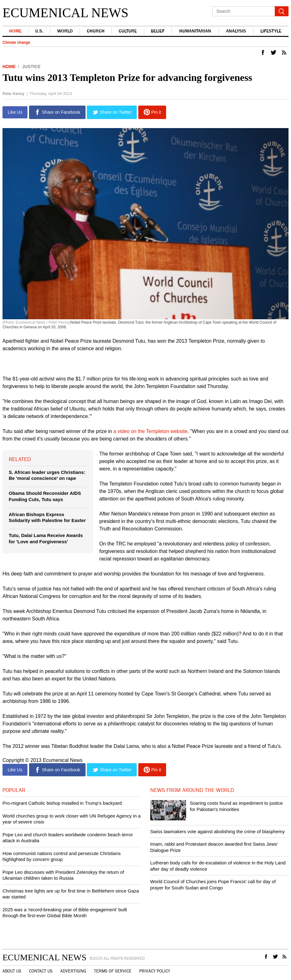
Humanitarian (195, 31)
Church (96, 31)
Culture (128, 31)
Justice (31, 67)
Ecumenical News (65, 13)
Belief (158, 31)
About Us (12, 971)
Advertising (73, 971)
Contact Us (41, 971)
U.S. (39, 31)
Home (15, 31)
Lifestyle (271, 31)
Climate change (16, 42)
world (65, 31)
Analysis (236, 31)
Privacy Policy (155, 971)
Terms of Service (113, 971)
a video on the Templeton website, (152, 431)
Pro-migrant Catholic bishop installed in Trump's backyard (62, 803)
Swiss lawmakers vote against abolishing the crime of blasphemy (217, 831)
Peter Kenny (13, 94)
